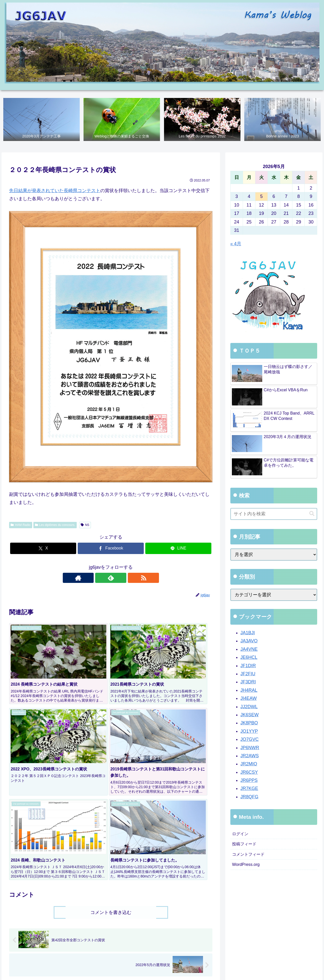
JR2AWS (250, 756)
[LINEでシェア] (178, 549)
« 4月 (236, 244)
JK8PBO (249, 723)
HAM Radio (21, 525)
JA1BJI (248, 633)
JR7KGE (249, 789)
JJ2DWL (249, 707)
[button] (203, 909)
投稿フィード (246, 845)
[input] (274, 514)
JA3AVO (249, 641)
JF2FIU (248, 674)
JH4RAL (249, 690)
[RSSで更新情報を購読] (123, 578)
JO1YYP (249, 731)
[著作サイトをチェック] (99, 578)
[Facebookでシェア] (111, 549)
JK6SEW (250, 715)
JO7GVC (250, 740)
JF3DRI (248, 682)
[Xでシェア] (43, 549)
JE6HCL (249, 658)
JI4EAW (249, 699)
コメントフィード (250, 856)
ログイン (241, 834)
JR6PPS (249, 781)
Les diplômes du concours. (55, 525)
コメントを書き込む (111, 800)
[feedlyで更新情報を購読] (111, 578)
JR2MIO (249, 764)
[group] (37, 910)
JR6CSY (249, 772)
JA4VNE (249, 649)
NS (85, 525)
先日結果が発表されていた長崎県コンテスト (55, 191)
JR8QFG (249, 797)
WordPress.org (247, 867)
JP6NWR (250, 748)
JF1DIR (248, 666)
